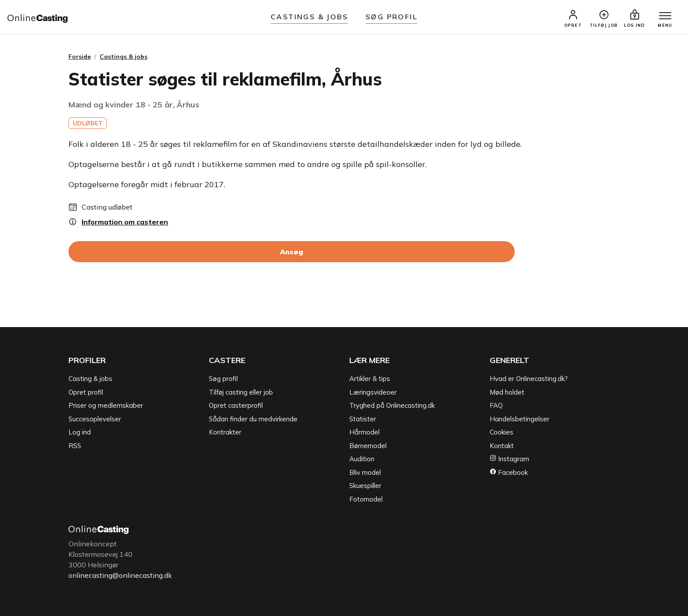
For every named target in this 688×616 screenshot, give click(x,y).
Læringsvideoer (373, 392)
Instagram (509, 459)
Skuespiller (365, 486)
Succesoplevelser (95, 419)
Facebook (509, 472)
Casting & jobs (90, 379)
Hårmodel (364, 432)
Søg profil (223, 379)
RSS (75, 446)
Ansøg (292, 252)
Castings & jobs (309, 17)
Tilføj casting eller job (241, 392)
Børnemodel (368, 446)
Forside (80, 57)
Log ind (80, 432)
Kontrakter (225, 432)
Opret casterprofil (236, 405)
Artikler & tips (370, 379)
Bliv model (365, 472)
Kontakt (502, 446)
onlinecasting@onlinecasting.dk (120, 575)
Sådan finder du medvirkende (253, 419)
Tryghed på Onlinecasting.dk (392, 405)
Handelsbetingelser (520, 419)
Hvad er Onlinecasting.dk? (529, 379)
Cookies (502, 432)
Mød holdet (507, 392)
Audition (362, 459)
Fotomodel (366, 499)
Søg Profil (391, 17)
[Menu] (665, 16)
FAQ (496, 405)
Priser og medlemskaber (106, 405)
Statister (363, 419)
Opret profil (86, 392)
